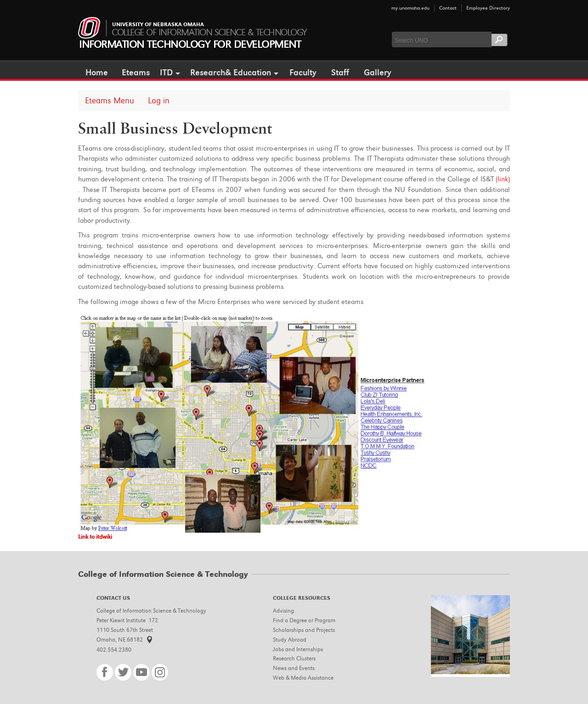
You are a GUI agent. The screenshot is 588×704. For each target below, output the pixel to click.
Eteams (136, 73)
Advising (283, 611)
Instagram (160, 672)
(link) (503, 179)
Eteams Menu (110, 101)
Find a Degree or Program (304, 620)
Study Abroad (290, 639)
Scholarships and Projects (304, 630)
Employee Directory (488, 8)
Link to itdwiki (95, 537)
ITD (166, 73)
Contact (448, 8)
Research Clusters (294, 658)
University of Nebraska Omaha (158, 25)
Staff (340, 73)
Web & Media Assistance (303, 678)
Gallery (378, 73)
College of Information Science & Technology (209, 32)
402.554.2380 (114, 650)
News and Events (294, 668)
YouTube (141, 672)
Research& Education (231, 73)
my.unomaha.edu (410, 8)
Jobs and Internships (298, 649)
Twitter (123, 672)
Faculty (303, 73)
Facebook (105, 672)
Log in (159, 101)
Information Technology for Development (190, 45)
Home (97, 73)
